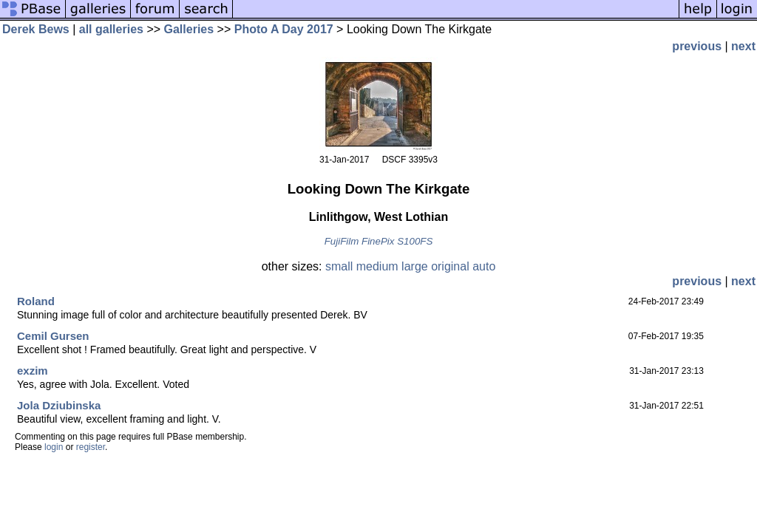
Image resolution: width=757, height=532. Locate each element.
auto (484, 266)
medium (377, 266)
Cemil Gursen (53, 336)
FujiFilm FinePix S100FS (379, 241)
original (450, 266)
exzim (33, 371)
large (415, 266)
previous (697, 46)
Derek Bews (36, 29)
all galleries (111, 29)
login (54, 447)
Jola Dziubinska (59, 405)
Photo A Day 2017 (284, 29)
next (743, 46)
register (91, 447)
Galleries (189, 29)
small (339, 266)
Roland (36, 301)
